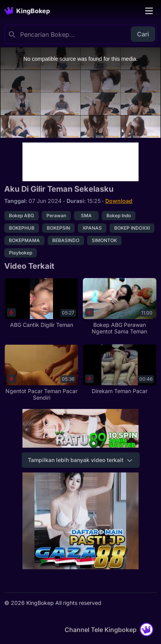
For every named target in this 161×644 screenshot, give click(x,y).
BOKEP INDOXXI (132, 228)
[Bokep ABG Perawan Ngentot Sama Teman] (120, 306)
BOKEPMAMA (24, 240)
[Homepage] (27, 11)
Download (119, 201)
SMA (86, 216)
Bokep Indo (119, 216)
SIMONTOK (104, 240)
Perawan (56, 216)
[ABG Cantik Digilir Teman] (41, 303)
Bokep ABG (21, 216)
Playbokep (21, 253)
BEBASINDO (66, 240)
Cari (143, 34)
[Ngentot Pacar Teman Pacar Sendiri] (41, 372)
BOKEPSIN (58, 228)
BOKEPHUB (22, 228)
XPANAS (92, 228)
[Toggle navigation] (149, 11)
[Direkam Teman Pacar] (120, 369)
